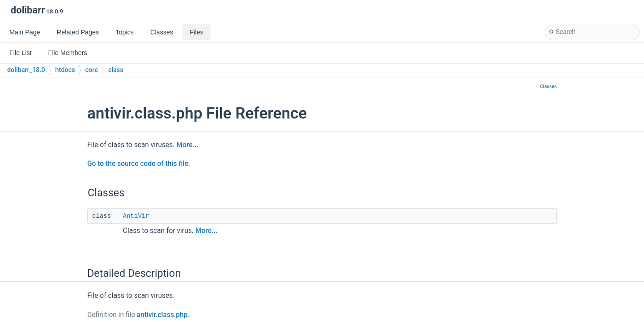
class (116, 70)
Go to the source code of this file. (139, 164)
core (92, 70)
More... (187, 145)
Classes (548, 87)
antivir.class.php (162, 315)
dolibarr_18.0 (26, 70)
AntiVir (136, 216)
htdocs (65, 70)
